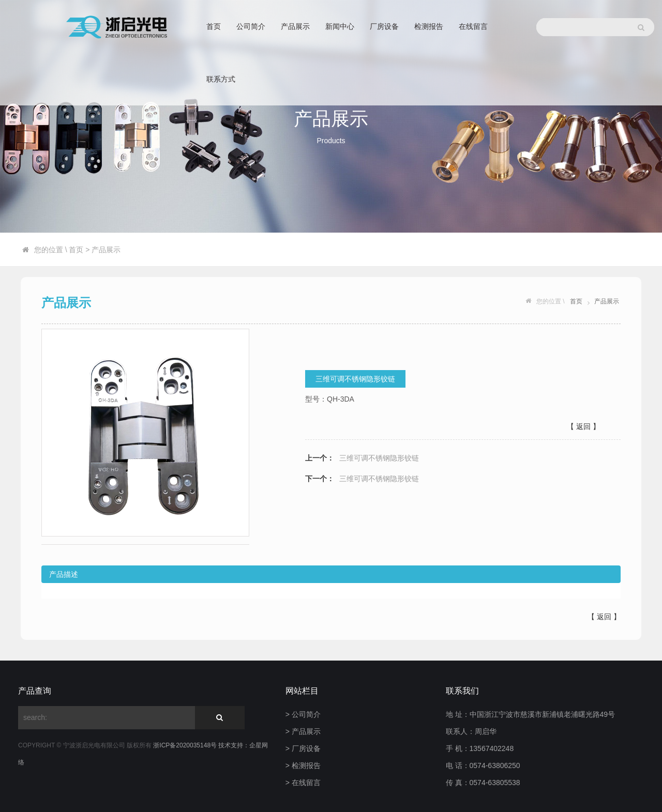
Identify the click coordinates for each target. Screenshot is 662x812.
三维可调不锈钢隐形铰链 (379, 458)
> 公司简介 (303, 714)
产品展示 (295, 26)
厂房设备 (384, 26)
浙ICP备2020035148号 (186, 745)
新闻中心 (340, 26)
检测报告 (429, 26)
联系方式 (221, 79)
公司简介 (251, 26)
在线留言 (473, 26)
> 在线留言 (303, 783)
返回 (604, 617)
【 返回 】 (583, 426)
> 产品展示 (303, 731)
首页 (214, 26)
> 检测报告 (303, 765)
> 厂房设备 (303, 748)
